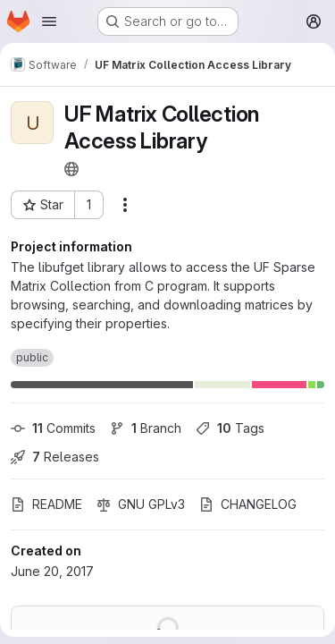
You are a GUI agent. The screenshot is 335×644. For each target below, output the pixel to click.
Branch (146, 428)
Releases (55, 457)
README (46, 504)
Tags (230, 428)
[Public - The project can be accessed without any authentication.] (71, 169)
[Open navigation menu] (49, 21)
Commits (53, 428)
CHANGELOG (248, 504)
